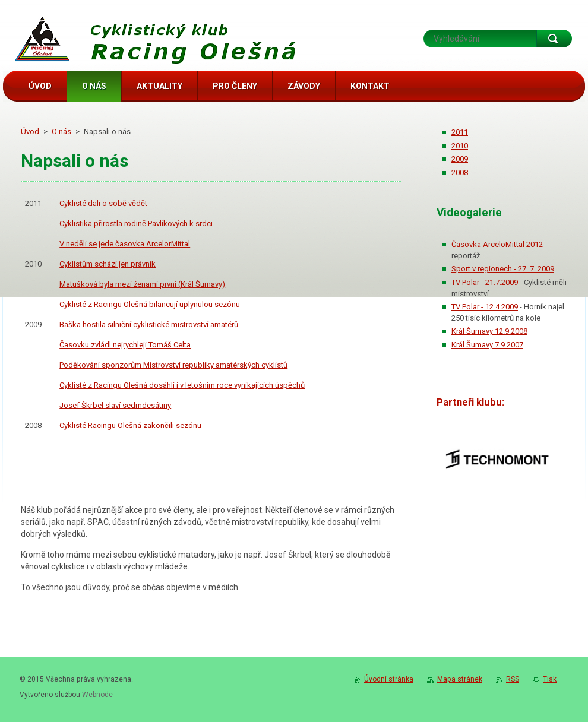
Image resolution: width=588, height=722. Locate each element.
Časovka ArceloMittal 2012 (497, 244)
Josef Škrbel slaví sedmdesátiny (115, 405)
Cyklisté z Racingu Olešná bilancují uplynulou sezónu (150, 304)
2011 (460, 132)
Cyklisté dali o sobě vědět (103, 203)
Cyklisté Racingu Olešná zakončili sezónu (130, 425)
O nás (61, 132)
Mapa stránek (460, 679)
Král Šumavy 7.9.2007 (487, 345)
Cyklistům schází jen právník (108, 264)
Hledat (554, 39)
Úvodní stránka (389, 679)
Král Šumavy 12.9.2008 (489, 331)
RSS (513, 679)
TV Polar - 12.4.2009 (485, 307)
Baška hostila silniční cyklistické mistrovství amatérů (149, 324)
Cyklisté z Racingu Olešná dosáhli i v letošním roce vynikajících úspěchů (182, 385)
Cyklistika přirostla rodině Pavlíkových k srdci (136, 224)
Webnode (97, 695)
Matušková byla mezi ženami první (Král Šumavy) (142, 284)
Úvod (30, 132)
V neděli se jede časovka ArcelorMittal (125, 244)
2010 (460, 146)
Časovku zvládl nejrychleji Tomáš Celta (125, 345)
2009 (460, 159)
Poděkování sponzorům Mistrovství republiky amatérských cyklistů (173, 365)
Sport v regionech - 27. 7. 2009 (503, 269)
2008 (460, 172)
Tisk (550, 679)
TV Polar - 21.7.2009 (485, 282)
